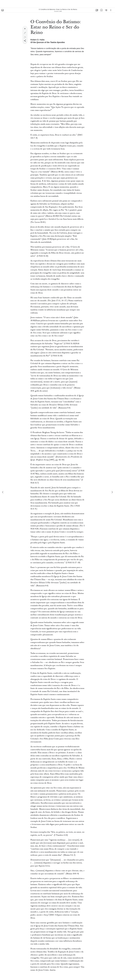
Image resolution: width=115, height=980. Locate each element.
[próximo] (112, 492)
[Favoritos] (101, 10)
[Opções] (111, 10)
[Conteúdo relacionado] (106, 10)
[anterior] (3, 492)
